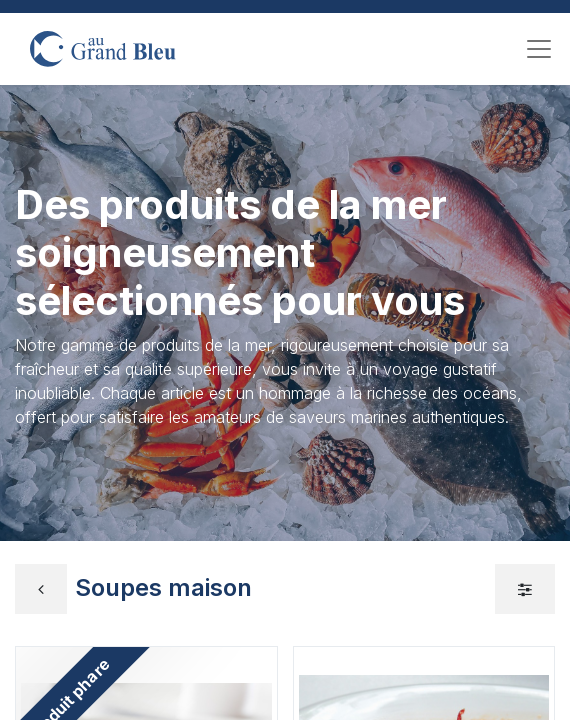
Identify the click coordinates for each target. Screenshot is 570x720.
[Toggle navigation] (539, 49)
